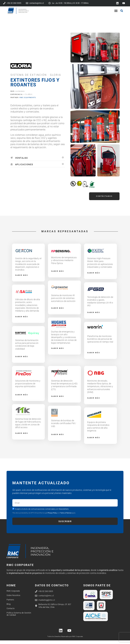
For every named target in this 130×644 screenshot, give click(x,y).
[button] (116, 11)
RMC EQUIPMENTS (28, 97)
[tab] (38, 158)
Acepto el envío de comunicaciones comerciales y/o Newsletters (42, 513)
